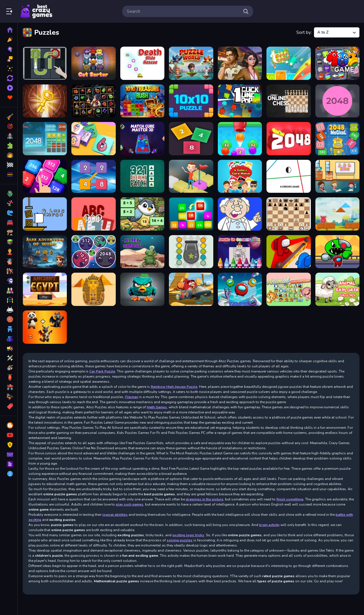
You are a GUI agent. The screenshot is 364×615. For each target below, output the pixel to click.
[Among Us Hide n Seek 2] (288, 252)
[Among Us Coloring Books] (240, 252)
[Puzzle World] (191, 63)
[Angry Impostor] (240, 289)
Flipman (132, 397)
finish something (290, 499)
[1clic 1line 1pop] (240, 101)
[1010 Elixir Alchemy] (93, 101)
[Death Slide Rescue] (142, 63)
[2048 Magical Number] (337, 139)
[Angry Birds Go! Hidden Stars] (191, 289)
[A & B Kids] (337, 176)
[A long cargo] (45, 214)
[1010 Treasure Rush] (142, 101)
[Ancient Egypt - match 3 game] (45, 289)
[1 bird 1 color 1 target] (288, 63)
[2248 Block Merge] (93, 176)
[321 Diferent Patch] (142, 176)
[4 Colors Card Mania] (240, 176)
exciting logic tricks (188, 535)
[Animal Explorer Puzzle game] (337, 289)
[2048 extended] (288, 139)
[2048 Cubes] (191, 139)
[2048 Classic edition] (45, 139)
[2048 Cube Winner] (142, 139)
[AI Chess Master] (288, 214)
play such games (130, 504)
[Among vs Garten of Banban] (337, 252)
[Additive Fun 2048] (191, 214)
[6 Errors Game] (288, 176)
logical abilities (115, 515)
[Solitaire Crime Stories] (240, 63)
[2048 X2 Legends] (45, 176)
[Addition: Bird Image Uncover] (142, 214)
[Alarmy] (337, 214)
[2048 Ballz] (337, 101)
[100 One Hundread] (337, 63)
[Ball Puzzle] (45, 63)
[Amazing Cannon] (191, 252)
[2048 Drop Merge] (240, 139)
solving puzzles (180, 540)
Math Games (157, 407)
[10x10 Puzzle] (191, 101)
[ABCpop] (93, 214)
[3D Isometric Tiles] (191, 176)
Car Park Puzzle (102, 371)
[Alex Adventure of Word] (45, 252)
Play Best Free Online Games (36, 11)
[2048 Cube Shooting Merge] (93, 139)
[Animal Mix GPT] (45, 327)
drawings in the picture (204, 499)
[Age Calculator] (240, 214)
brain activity (269, 525)
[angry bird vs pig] (142, 289)
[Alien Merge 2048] (93, 252)
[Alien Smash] (142, 252)
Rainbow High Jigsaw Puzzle (174, 387)
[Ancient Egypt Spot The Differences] (93, 289)
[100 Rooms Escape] (45, 101)
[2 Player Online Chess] (288, 101)
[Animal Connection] (288, 289)
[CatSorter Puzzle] (93, 63)
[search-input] (183, 11)
